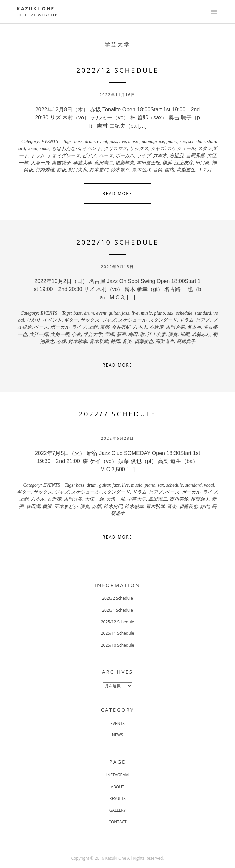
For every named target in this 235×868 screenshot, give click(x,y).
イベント (92, 149)
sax (183, 142)
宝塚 (109, 334)
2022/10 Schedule (117, 242)
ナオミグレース (64, 156)
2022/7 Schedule (118, 414)
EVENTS (50, 142)
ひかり (33, 320)
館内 (169, 170)
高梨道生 (186, 170)
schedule (197, 142)
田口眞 (202, 163)
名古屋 (194, 327)
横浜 (167, 163)
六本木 (160, 156)
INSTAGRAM (118, 775)
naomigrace (153, 142)
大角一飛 (40, 163)
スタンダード (163, 320)
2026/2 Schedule (117, 598)
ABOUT (117, 787)
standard (203, 313)
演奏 (173, 334)
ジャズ (158, 149)
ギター (71, 320)
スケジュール (181, 149)
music (134, 142)
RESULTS (117, 798)
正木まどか (66, 506)
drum (90, 142)
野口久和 (78, 170)
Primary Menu (214, 12)
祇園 (185, 334)
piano (172, 142)
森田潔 (33, 506)
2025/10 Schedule (118, 645)
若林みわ (201, 334)
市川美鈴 (179, 499)
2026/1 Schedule (117, 610)
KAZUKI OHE (36, 9)
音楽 (158, 170)
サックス (139, 149)
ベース (106, 156)
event (102, 142)
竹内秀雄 (45, 170)
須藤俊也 (144, 341)
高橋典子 (186, 341)
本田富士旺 (148, 163)
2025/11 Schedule (118, 633)
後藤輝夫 (125, 163)
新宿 (121, 334)
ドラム (38, 156)
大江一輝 (39, 334)
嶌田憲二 (104, 163)
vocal (32, 149)
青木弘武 (141, 170)
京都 (105, 327)
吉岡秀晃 (195, 156)
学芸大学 (82, 163)
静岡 (115, 341)
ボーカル (125, 156)
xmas (45, 149)
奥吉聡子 (61, 163)
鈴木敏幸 (120, 170)
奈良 (76, 334)
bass (79, 142)
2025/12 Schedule (118, 622)
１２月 (205, 170)
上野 (93, 327)
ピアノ (89, 156)
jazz (113, 142)
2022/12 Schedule (117, 70)
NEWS (117, 735)
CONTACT (117, 822)
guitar (114, 313)
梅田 (133, 334)
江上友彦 (184, 163)
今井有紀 (121, 327)
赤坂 (61, 170)
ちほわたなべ (66, 149)
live (122, 142)
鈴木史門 (99, 170)
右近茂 (177, 156)
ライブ (144, 156)
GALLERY (118, 810)
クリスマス (115, 149)
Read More (117, 193)
